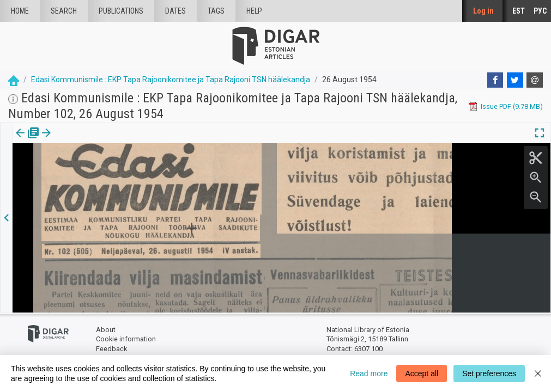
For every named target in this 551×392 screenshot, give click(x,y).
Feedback (111, 349)
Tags (216, 11)
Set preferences (489, 373)
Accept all (422, 373)
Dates (175, 11)
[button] (73, 140)
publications (121, 11)
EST (519, 11)
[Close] (538, 373)
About (106, 330)
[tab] (19, 141)
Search (64, 11)
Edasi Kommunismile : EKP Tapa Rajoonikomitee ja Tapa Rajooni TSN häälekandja (171, 79)
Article (58, 140)
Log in (483, 11)
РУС (540, 11)
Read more (369, 373)
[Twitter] (515, 80)
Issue (19, 140)
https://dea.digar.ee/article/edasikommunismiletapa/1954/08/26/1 (120, 170)
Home (20, 11)
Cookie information (126, 339)
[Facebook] (495, 80)
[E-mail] (535, 80)
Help (254, 11)
